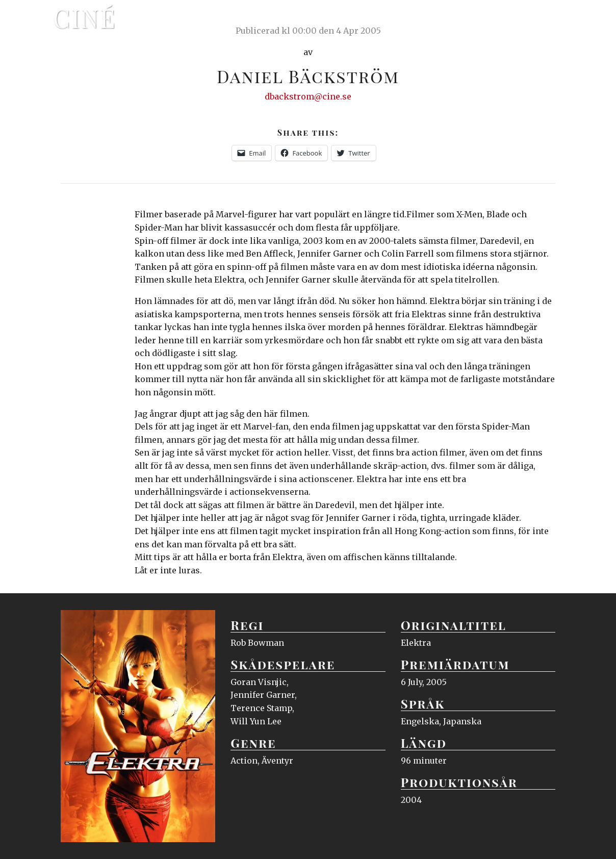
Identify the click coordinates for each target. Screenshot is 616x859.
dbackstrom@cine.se (308, 96)
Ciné (85, 18)
